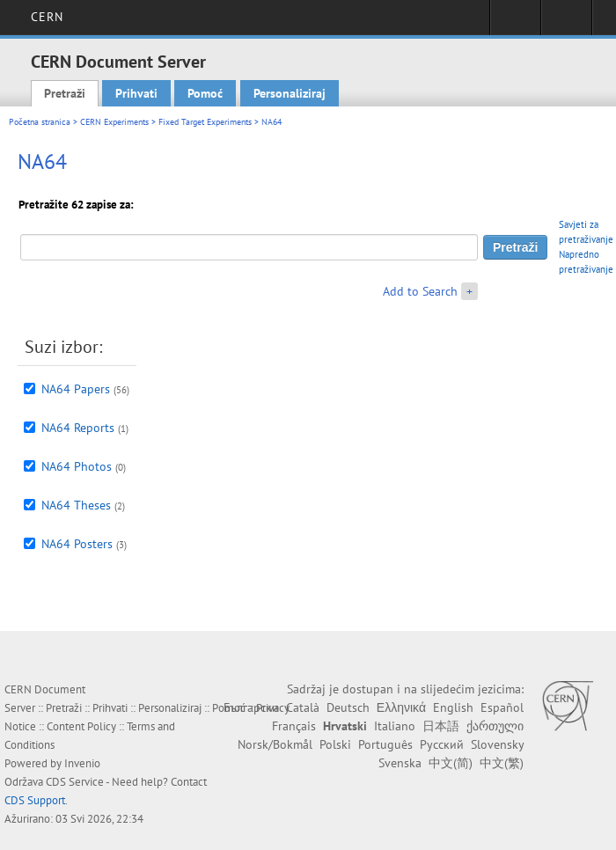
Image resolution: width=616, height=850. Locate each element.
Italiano (395, 726)
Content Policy (81, 726)
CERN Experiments (114, 122)
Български (251, 707)
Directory (566, 23)
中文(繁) (502, 763)
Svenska (400, 763)
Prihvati (136, 93)
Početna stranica (40, 122)
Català (303, 707)
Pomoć (205, 93)
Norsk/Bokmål (275, 744)
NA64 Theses (76, 505)
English (453, 707)
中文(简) (451, 763)
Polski (335, 744)
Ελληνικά (401, 707)
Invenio (82, 763)
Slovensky (497, 744)
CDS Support (35, 800)
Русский (442, 744)
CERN (47, 17)
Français (294, 726)
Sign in (515, 23)
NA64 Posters (77, 544)
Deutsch (348, 707)
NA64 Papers (76, 389)
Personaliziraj (290, 93)
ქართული (495, 726)
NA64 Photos (77, 466)
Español (502, 707)
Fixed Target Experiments (205, 122)
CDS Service (75, 782)
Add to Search (420, 291)
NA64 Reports (78, 428)
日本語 (441, 726)
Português (385, 744)
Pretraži (65, 93)
